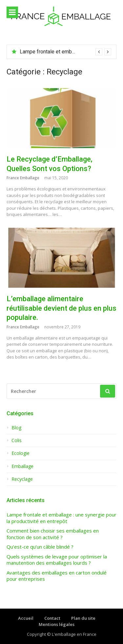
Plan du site (83, 618)
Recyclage (22, 479)
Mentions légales (57, 624)
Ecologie (20, 453)
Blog (16, 428)
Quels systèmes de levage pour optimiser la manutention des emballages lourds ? (57, 560)
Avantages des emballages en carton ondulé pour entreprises (57, 576)
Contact (52, 618)
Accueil (26, 618)
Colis (17, 440)
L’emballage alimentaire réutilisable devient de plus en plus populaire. (61, 308)
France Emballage (23, 178)
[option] (65, 52)
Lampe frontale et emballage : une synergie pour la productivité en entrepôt (61, 518)
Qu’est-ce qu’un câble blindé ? (40, 547)
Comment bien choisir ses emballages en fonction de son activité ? (53, 534)
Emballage (22, 466)
